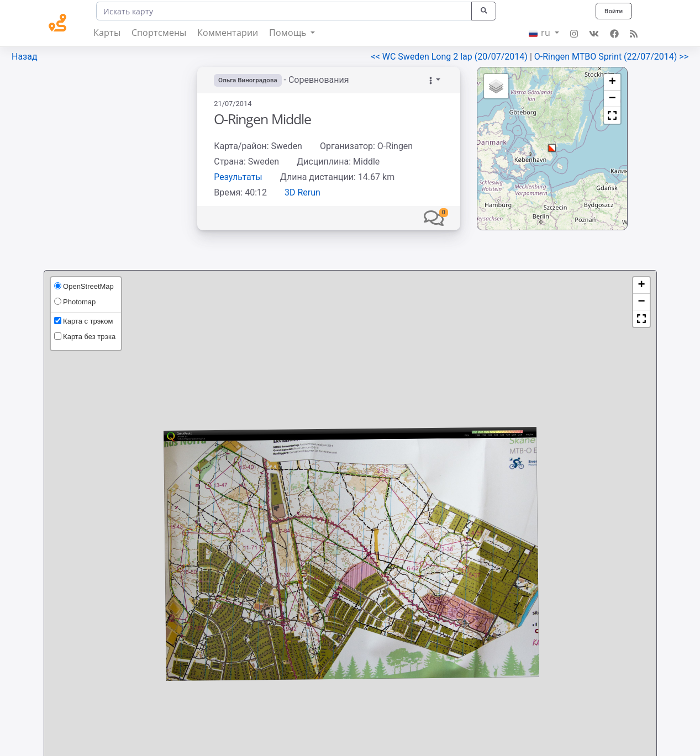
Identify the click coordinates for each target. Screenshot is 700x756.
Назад (25, 57)
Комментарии (228, 33)
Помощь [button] (289, 33)
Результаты (238, 177)
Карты (107, 33)
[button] (434, 218)
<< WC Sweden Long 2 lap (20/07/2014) (451, 57)
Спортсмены (159, 33)
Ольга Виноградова (249, 80)
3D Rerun (302, 192)
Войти (613, 11)
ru (541, 33)
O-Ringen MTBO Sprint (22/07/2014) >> (611, 57)
